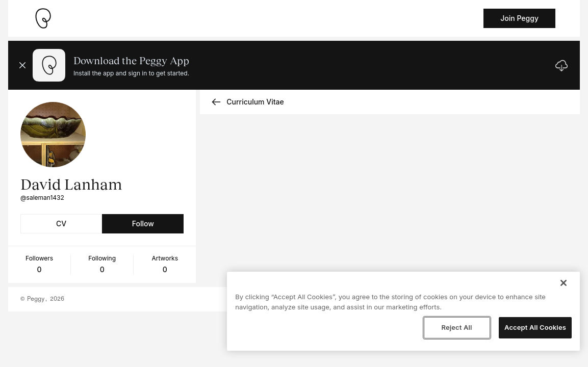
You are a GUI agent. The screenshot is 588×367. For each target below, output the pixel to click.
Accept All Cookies (535, 327)
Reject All (456, 327)
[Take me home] (43, 18)
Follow (143, 224)
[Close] (564, 283)
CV (61, 224)
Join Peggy (519, 18)
